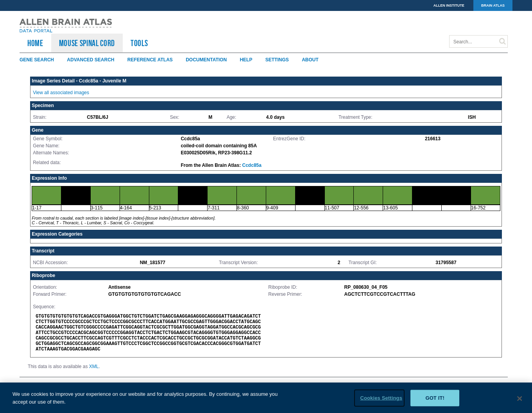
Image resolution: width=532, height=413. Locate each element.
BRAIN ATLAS (493, 5)
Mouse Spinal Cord (87, 43)
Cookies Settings (381, 401)
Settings (277, 60)
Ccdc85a (252, 165)
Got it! (435, 401)
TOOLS (139, 43)
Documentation (206, 60)
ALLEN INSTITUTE (449, 5)
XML (94, 367)
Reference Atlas (150, 60)
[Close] (519, 402)
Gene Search (37, 60)
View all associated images (61, 93)
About (310, 60)
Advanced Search (90, 60)
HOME (35, 43)
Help (246, 60)
